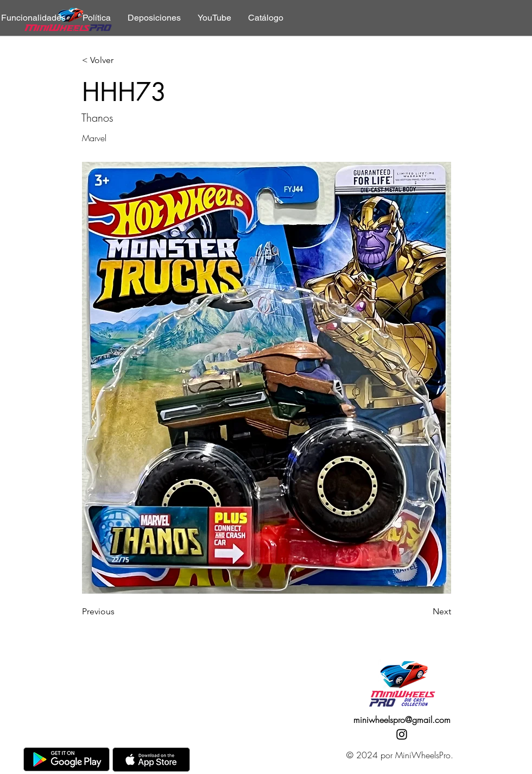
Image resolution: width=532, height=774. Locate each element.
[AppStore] (151, 760)
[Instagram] (402, 734)
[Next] (424, 612)
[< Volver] (118, 61)
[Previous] (118, 612)
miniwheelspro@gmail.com (402, 720)
